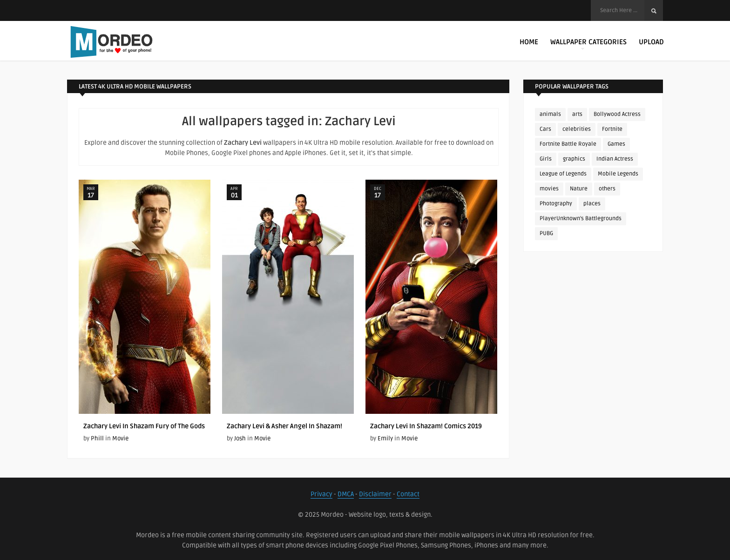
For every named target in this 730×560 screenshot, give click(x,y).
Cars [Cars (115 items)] (545, 129)
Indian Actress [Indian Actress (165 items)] (615, 159)
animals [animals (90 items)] (550, 114)
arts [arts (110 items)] (577, 114)
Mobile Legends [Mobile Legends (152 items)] (618, 174)
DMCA (346, 494)
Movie (120, 439)
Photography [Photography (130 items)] (556, 204)
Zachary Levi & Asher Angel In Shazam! (284, 426)
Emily (385, 439)
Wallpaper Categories (588, 44)
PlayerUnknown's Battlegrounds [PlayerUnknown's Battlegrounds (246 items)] (581, 219)
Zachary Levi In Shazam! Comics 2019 (426, 426)
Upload (651, 42)
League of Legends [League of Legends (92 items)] (563, 174)
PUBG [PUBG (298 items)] (546, 233)
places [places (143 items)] (592, 204)
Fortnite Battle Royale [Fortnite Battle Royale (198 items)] (568, 144)
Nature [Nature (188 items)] (579, 189)
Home (529, 42)
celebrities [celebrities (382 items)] (577, 129)
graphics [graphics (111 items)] (574, 159)
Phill (97, 439)
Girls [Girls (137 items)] (546, 159)
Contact (408, 494)
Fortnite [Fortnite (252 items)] (612, 129)
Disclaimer (375, 494)
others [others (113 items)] (607, 189)
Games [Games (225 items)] (616, 144)
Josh (240, 439)
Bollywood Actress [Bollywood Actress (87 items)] (617, 114)
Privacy (321, 494)
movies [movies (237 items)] (549, 189)
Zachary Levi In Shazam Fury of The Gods (144, 426)
